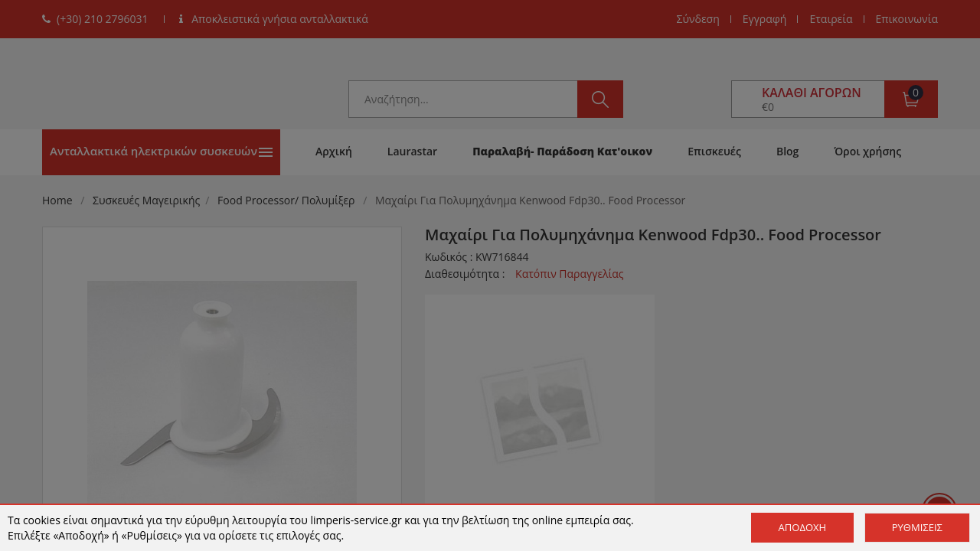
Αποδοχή (803, 527)
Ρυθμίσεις (917, 527)
